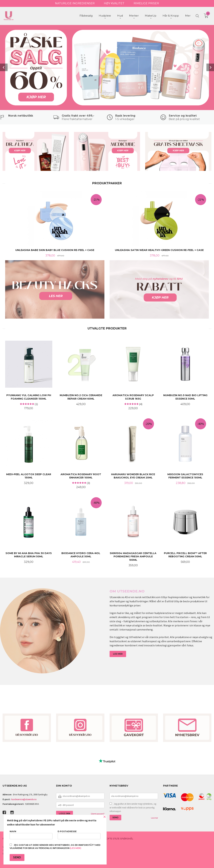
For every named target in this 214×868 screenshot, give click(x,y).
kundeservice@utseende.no (24, 799)
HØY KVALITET (114, 3)
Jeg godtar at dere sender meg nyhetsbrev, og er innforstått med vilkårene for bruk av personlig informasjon (133, 807)
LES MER (118, 653)
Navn (31, 835)
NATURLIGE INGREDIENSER (75, 3)
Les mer (154, 817)
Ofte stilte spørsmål (120, 838)
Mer (188, 16)
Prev (4, 67)
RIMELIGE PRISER (146, 3)
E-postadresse (79, 835)
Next (210, 67)
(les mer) (76, 848)
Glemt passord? (98, 813)
